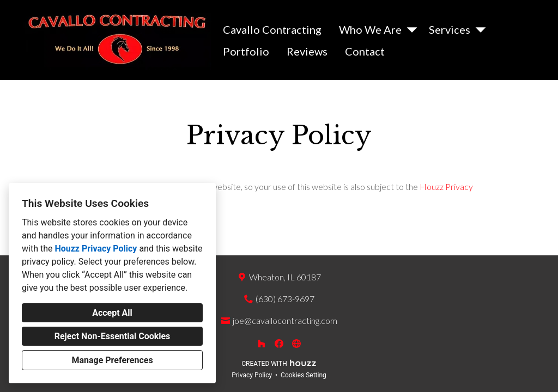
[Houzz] (262, 344)
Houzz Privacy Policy (96, 249)
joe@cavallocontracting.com (285, 320)
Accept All (112, 313)
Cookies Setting (304, 375)
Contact (365, 51)
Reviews (307, 51)
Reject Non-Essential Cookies (113, 336)
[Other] (296, 344)
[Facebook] (279, 344)
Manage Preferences (112, 360)
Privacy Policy (252, 375)
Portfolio (246, 51)
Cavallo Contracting (272, 29)
